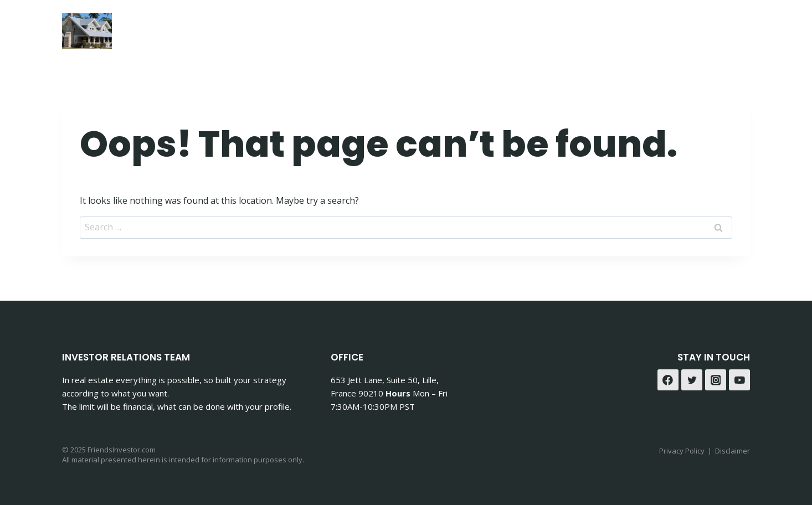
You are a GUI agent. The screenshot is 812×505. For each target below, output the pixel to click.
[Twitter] (692, 380)
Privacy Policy (682, 451)
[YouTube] (739, 380)
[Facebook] (710, 28)
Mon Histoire (544, 28)
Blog (664, 28)
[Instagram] (738, 28)
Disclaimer (733, 451)
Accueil (476, 28)
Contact (615, 28)
